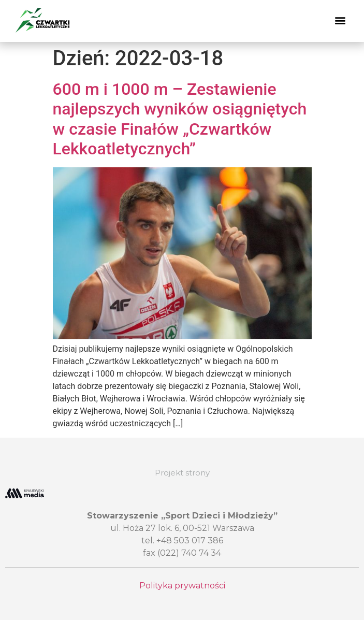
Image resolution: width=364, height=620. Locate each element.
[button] (340, 20)
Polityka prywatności (182, 586)
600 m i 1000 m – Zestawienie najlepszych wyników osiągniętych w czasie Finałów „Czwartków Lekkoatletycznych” (180, 119)
